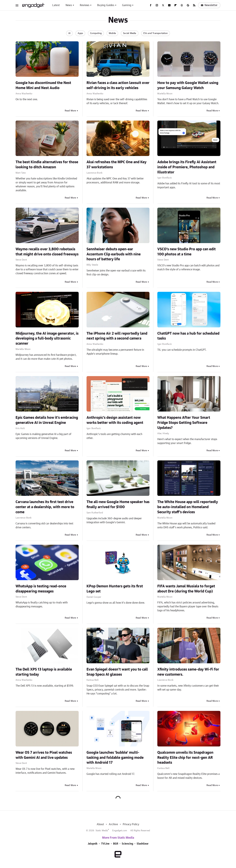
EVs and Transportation (156, 33)
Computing (96, 33)
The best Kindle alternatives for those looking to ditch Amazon (47, 165)
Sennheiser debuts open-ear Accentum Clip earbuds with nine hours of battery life (114, 254)
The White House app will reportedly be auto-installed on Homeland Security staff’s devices (188, 507)
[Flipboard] (176, 5)
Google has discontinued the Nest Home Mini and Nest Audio (43, 85)
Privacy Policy (131, 824)
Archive (113, 824)
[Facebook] (151, 5)
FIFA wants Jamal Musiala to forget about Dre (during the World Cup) (186, 589)
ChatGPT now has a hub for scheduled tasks (188, 336)
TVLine (105, 844)
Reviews (85, 5)
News (69, 5)
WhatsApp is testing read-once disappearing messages (41, 589)
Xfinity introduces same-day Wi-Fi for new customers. (188, 672)
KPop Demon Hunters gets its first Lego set (115, 589)
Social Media (130, 33)
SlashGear (143, 844)
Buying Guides (106, 5)
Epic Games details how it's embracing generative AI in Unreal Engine (47, 420)
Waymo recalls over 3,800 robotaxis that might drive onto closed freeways (47, 252)
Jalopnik (93, 844)
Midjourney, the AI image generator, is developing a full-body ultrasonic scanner (47, 339)
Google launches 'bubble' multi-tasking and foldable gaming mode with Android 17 (115, 758)
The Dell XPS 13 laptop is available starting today (44, 672)
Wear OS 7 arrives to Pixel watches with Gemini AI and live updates (44, 755)
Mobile (112, 33)
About (100, 824)
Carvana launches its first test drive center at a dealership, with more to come (45, 507)
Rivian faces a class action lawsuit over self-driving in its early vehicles (118, 85)
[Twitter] (163, 5)
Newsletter (209, 5)
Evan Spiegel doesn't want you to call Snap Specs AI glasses (117, 672)
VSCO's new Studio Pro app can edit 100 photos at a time (187, 252)
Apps (80, 33)
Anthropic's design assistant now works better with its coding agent (115, 420)
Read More (70, 111)
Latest (56, 5)
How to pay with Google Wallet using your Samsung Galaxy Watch (188, 85)
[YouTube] (169, 5)
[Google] (188, 5)
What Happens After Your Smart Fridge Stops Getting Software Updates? (184, 423)
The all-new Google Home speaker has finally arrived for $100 (118, 504)
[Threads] (182, 5)
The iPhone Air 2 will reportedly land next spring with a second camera (117, 336)
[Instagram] (157, 5)
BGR (116, 844)
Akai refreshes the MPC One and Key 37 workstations (117, 165)
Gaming (127, 5)
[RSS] (194, 5)
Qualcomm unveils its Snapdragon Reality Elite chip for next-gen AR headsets (185, 758)
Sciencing (127, 844)
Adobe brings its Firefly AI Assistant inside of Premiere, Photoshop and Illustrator (187, 167)
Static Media (102, 831)
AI (69, 33)
